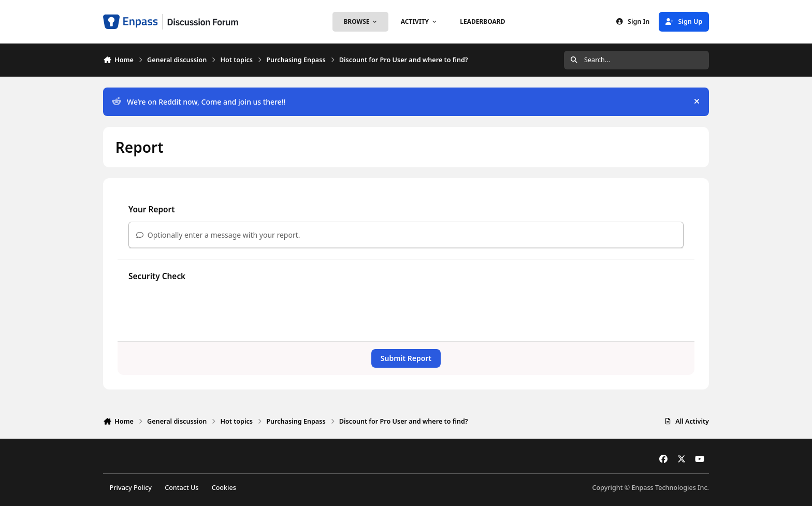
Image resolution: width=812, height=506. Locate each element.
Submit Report (406, 358)
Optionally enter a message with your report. (218, 235)
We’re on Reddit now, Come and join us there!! (199, 102)
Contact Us (182, 488)
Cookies (224, 488)
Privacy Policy (131, 488)
